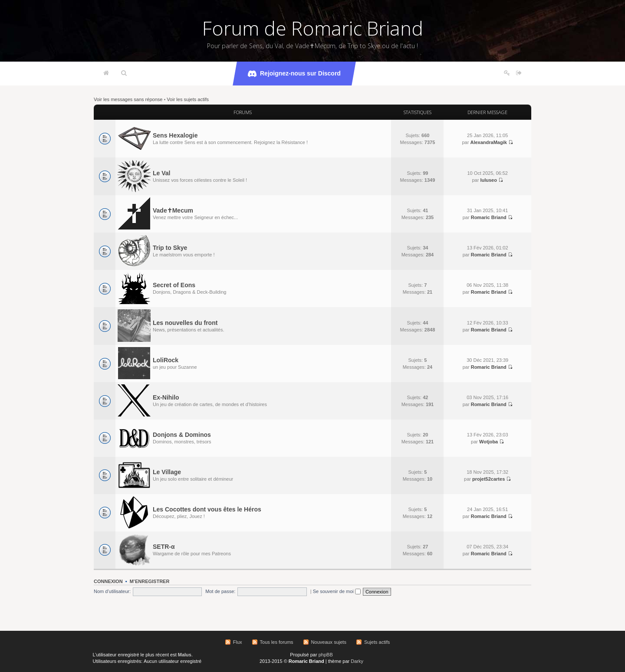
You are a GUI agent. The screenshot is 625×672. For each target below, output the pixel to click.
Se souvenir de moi (337, 591)
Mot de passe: (220, 591)
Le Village (167, 472)
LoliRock (166, 360)
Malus (185, 655)
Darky (357, 661)
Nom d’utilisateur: (112, 591)
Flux (238, 642)
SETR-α (164, 547)
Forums (243, 112)
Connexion (108, 581)
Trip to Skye (170, 248)
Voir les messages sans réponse (128, 99)
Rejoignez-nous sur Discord (294, 74)
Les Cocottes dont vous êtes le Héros (207, 509)
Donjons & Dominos (182, 435)
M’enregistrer (150, 581)
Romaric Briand (489, 217)
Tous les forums (277, 642)
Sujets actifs (377, 642)
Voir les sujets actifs (188, 99)
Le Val (161, 173)
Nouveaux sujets (329, 642)
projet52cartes (488, 479)
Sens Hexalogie (175, 135)
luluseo (488, 180)
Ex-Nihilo (166, 397)
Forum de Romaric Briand (313, 28)
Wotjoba (488, 442)
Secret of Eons (174, 285)
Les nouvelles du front (185, 323)
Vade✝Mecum (173, 210)
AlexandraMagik (488, 142)
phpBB (326, 655)
